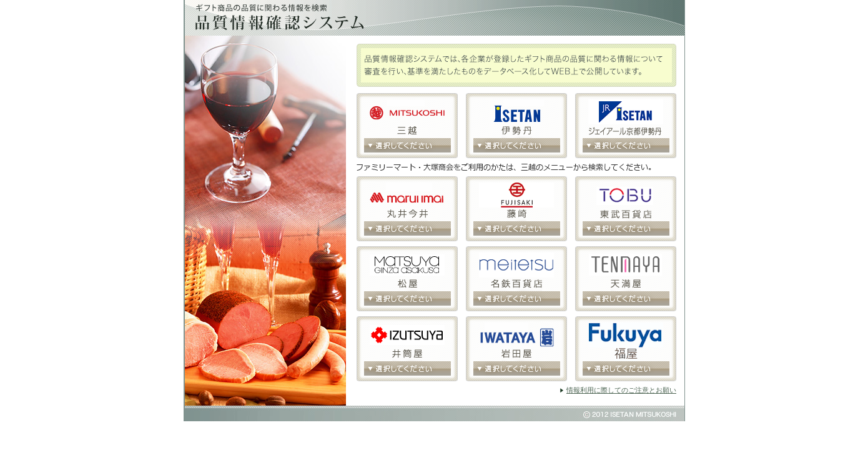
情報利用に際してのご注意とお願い (621, 390)
